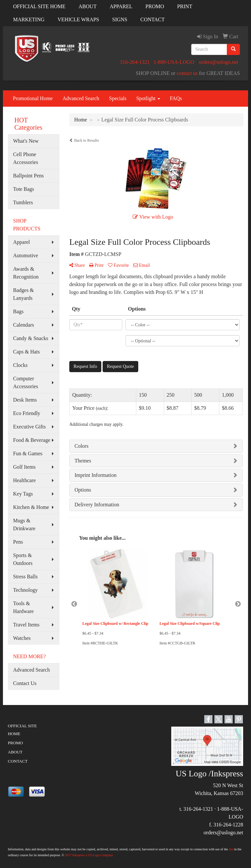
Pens (18, 542)
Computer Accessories (25, 382)
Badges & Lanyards (24, 294)
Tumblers (23, 202)
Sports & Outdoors (23, 559)
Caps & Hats (26, 352)
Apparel (22, 242)
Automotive (25, 255)
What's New (26, 141)
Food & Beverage (32, 440)
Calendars (24, 325)
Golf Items (24, 467)
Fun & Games (28, 453)
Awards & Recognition (26, 273)
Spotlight (148, 98)
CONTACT (153, 19)
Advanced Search (81, 98)
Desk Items (25, 400)
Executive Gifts (29, 427)
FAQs (176, 98)
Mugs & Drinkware (24, 524)
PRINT (185, 6)
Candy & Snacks (31, 338)
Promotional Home (33, 98)
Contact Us (25, 683)
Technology (25, 590)
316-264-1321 (135, 62)
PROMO (155, 6)
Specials (118, 98)
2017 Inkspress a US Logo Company (89, 855)
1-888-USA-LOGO (174, 62)
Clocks (20, 365)
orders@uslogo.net (218, 62)
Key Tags (23, 494)
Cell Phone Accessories (25, 158)
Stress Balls (25, 577)
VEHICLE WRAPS (78, 19)
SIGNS (120, 19)
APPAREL (121, 6)
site (231, 849)
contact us (187, 73)
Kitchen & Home (31, 507)
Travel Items (26, 625)
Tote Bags (24, 189)
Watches (22, 638)
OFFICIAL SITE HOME (39, 6)
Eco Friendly (27, 413)
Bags (18, 311)
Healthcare (24, 480)
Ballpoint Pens (28, 176)
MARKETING (29, 19)
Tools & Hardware (23, 607)
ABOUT (87, 6)
